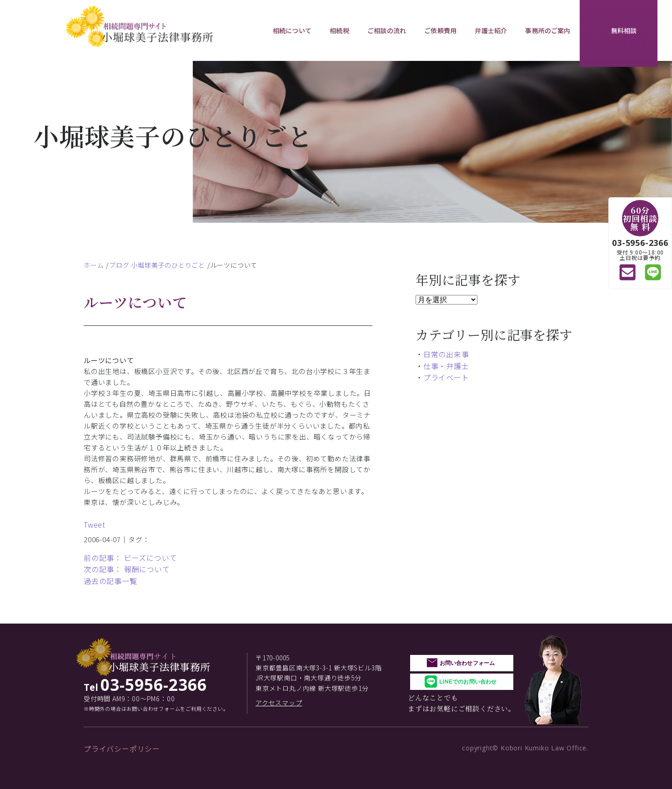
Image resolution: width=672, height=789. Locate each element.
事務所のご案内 (548, 30)
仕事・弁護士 (446, 366)
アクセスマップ (279, 703)
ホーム (94, 265)
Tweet (95, 524)
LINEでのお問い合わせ (468, 682)
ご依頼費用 (440, 30)
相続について (292, 30)
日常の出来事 (446, 354)
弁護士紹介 (491, 30)
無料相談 (624, 30)
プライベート (446, 377)
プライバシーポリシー (122, 749)
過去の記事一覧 (110, 581)
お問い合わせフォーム (467, 663)
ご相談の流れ (387, 30)
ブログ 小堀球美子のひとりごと (157, 265)
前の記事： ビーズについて (130, 558)
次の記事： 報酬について (127, 569)
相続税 (339, 30)
